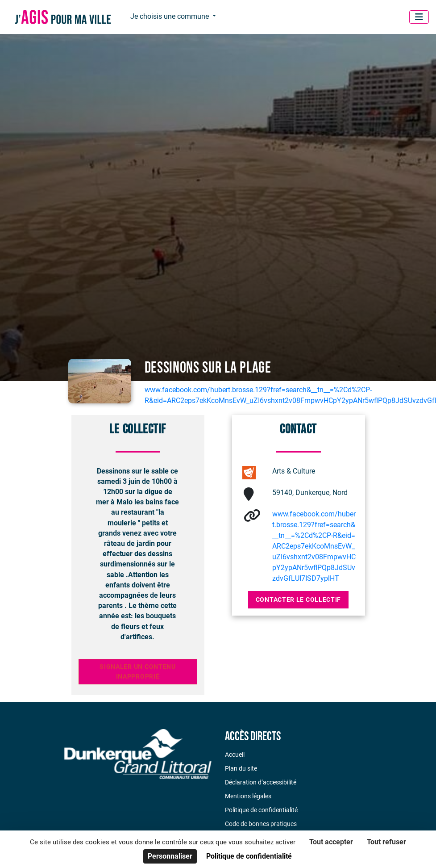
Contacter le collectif (298, 600)
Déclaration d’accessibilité (261, 782)
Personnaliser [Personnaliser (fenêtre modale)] (170, 856)
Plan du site (241, 768)
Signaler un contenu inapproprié (138, 672)
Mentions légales (248, 796)
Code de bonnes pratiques (261, 824)
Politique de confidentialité (261, 810)
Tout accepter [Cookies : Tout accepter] (331, 842)
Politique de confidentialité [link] (249, 856)
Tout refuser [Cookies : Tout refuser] (386, 842)
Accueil (235, 755)
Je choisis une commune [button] (170, 16)
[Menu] (419, 17)
